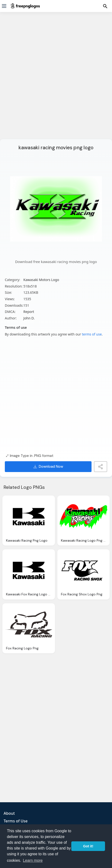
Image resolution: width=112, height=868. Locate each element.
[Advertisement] (56, 79)
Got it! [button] (88, 846)
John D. (29, 318)
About (9, 813)
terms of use (92, 334)
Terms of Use (16, 821)
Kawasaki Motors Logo (41, 280)
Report (29, 312)
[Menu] (4, 6)
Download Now (48, 467)
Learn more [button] (33, 860)
